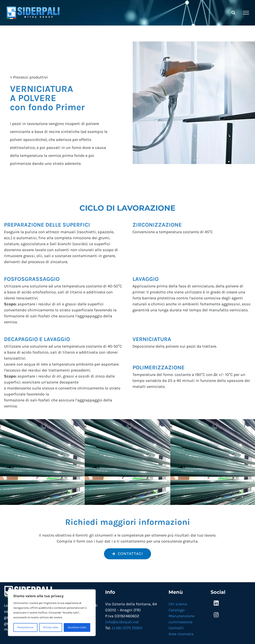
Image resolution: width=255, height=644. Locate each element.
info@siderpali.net (122, 622)
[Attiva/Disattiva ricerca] (233, 13)
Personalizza (25, 627)
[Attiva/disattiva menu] (246, 13)
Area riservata (181, 634)
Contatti (176, 628)
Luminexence (180, 622)
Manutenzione (181, 616)
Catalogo (177, 610)
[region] (52, 613)
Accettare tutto (77, 627)
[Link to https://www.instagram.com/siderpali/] (216, 615)
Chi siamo (178, 604)
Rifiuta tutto (51, 627)
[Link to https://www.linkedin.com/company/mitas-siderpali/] (216, 603)
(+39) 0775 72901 (127, 628)
